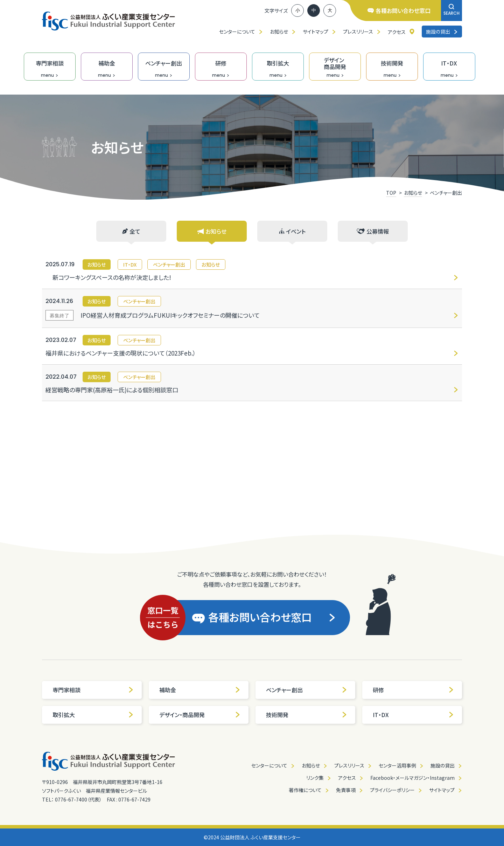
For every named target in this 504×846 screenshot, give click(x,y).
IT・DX (413, 715)
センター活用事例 (397, 765)
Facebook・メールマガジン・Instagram (412, 778)
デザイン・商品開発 (200, 715)
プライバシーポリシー (392, 790)
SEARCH (451, 10)
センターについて (237, 32)
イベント (292, 231)
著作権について (305, 790)
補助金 (200, 690)
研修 (413, 690)
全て (131, 231)
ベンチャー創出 (307, 690)
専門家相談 (93, 690)
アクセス (397, 32)
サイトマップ (316, 32)
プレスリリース (358, 32)
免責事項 (346, 790)
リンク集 (315, 778)
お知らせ (279, 32)
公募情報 (373, 231)
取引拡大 (93, 715)
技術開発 (307, 715)
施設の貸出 (442, 32)
